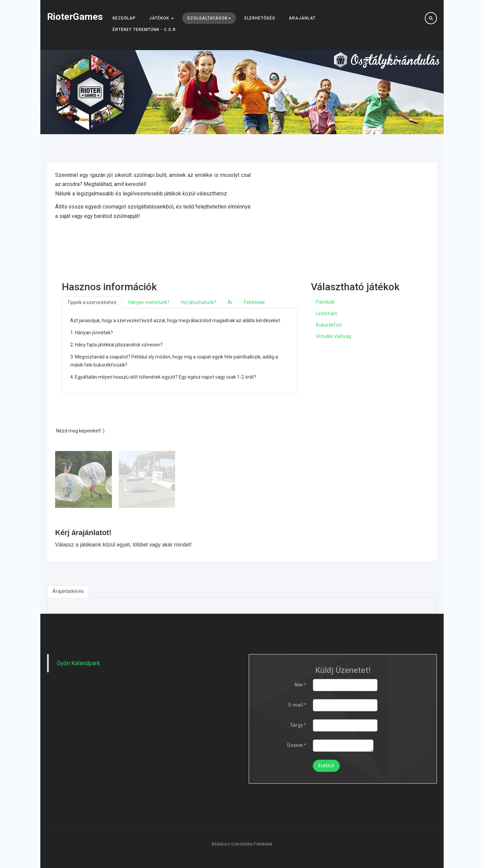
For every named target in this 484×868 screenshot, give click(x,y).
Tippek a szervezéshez (92, 302)
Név (300, 685)
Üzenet (297, 745)
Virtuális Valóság (334, 336)
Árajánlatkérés (68, 591)
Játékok (162, 18)
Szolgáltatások (209, 18)
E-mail (297, 705)
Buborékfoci (329, 325)
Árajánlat (302, 18)
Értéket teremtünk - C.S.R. (145, 30)
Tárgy (298, 725)
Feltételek (254, 302)
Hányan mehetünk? (149, 302)
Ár (230, 302)
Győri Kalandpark (78, 663)
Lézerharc (327, 313)
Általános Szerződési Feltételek (242, 844)
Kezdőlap (124, 18)
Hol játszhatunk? (198, 302)
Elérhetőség (260, 18)
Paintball (325, 302)
